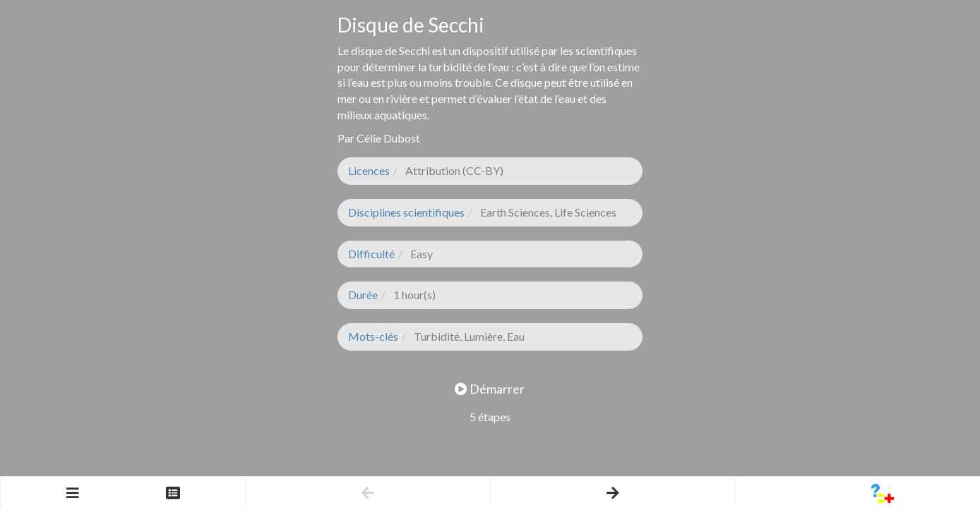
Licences (369, 170)
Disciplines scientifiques (406, 212)
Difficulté (371, 254)
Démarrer (490, 389)
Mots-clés (373, 336)
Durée (363, 295)
